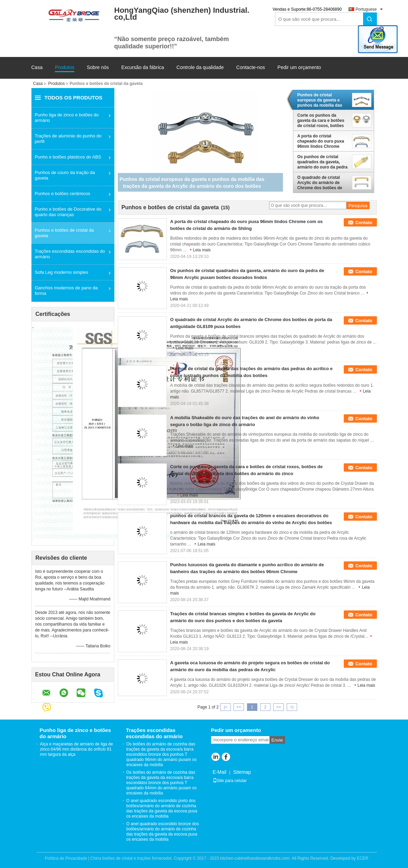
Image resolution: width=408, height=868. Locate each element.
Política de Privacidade (66, 858)
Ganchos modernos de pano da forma (66, 291)
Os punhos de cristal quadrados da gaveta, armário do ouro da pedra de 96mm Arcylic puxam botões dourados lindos (322, 162)
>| (292, 707)
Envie (277, 740)
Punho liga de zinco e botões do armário (67, 118)
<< (239, 707)
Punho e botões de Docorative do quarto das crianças (68, 212)
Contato (364, 223)
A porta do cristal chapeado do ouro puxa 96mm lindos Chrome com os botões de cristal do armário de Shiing (322, 141)
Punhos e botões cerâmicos (63, 194)
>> (278, 707)
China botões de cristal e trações (121, 858)
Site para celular (230, 781)
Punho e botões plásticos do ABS (68, 157)
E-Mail (220, 772)
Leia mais (202, 250)
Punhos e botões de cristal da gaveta (64, 233)
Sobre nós (98, 67)
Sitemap (242, 772)
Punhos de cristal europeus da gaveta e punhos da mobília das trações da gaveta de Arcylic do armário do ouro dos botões (320, 100)
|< (226, 707)
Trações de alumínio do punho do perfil (68, 139)
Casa (37, 67)
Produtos (65, 67)
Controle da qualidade (200, 67)
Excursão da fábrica (143, 67)
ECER (363, 858)
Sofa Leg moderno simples (62, 272)
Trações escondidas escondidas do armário (70, 254)
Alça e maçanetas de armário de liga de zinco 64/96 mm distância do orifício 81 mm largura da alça (77, 749)
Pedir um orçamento (299, 67)
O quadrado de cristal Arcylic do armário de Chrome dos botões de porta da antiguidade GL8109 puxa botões (320, 183)
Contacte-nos (251, 67)
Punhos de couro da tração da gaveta (65, 175)
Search (370, 19)
